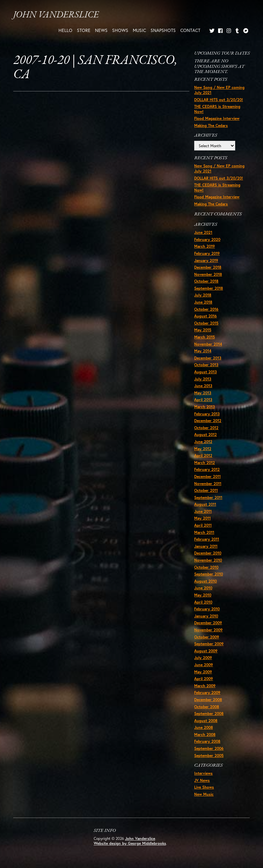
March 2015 (205, 337)
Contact (190, 30)
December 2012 (208, 421)
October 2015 (206, 323)
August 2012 (205, 434)
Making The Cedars (211, 125)
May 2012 (203, 449)
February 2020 (207, 239)
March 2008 (205, 734)
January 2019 (206, 260)
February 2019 (207, 253)
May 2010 (203, 595)
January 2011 (206, 546)
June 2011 (203, 511)
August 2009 (206, 651)
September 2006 (209, 748)
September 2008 (209, 713)
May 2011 (202, 518)
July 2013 (203, 379)
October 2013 (206, 365)
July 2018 (203, 295)
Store (84, 30)
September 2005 (209, 755)
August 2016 (205, 316)
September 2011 (208, 497)
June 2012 (203, 442)
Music (139, 30)
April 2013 (203, 400)
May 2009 (203, 672)
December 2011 (207, 476)
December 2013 (208, 358)
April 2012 (203, 455)
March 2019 (205, 246)
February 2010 (207, 609)
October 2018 (206, 281)
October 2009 (207, 637)
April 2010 (203, 602)
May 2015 (203, 330)
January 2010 (206, 616)
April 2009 (204, 679)
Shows (120, 30)
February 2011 (207, 539)
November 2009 (208, 630)
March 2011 (204, 532)
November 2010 (208, 560)
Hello (65, 30)
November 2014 (208, 344)
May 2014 (203, 351)
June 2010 (203, 588)
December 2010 (208, 553)
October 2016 (206, 309)
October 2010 (206, 567)
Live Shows (204, 787)
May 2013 (203, 393)
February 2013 (207, 414)
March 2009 (205, 686)
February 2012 (207, 469)
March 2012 (205, 463)
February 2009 (207, 692)
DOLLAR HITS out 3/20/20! (219, 100)
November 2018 (208, 274)
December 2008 (208, 700)
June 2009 (204, 665)
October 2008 (207, 707)
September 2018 (209, 288)
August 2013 (205, 372)
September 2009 (209, 644)
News (101, 30)
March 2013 (205, 407)
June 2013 (203, 386)
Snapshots (163, 30)
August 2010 (205, 581)
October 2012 (206, 428)
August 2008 (206, 721)
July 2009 (203, 658)
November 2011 (208, 484)
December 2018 (208, 267)
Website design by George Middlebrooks (130, 843)
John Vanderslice (56, 15)
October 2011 (206, 490)
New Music (204, 794)
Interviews (203, 773)
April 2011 (203, 525)
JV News (202, 780)
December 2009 (208, 623)
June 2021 (203, 232)
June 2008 (204, 727)
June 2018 (203, 302)
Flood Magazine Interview (217, 118)
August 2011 (205, 504)
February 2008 (207, 741)
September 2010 (209, 574)
